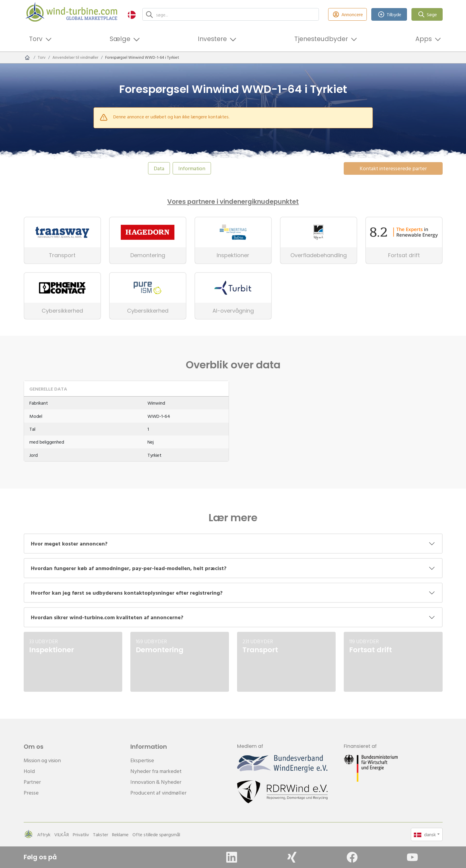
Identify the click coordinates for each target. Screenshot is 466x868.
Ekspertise (142, 760)
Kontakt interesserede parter (393, 168)
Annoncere (348, 15)
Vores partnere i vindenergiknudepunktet (233, 202)
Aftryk (44, 834)
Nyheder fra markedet (156, 771)
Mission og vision (42, 760)
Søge (427, 15)
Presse (31, 793)
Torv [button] (36, 39)
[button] (132, 15)
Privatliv (81, 834)
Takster (101, 834)
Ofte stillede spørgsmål (156, 834)
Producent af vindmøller (158, 793)
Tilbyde (389, 15)
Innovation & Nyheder (156, 782)
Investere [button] (212, 39)
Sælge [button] (120, 39)
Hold (29, 771)
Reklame (120, 834)
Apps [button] (424, 39)
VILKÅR (62, 834)
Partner (32, 782)
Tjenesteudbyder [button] (321, 39)
